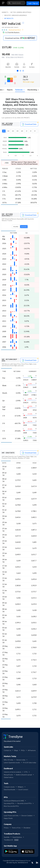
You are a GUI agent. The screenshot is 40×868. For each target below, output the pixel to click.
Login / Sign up (33, 3)
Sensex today (21, 760)
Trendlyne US (11, 840)
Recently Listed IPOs (25, 803)
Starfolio (7, 837)
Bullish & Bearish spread (24, 775)
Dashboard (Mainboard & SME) (14, 801)
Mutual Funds (8, 775)
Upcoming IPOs (9, 803)
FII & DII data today (30, 763)
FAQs (23, 750)
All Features (32, 750)
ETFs (26, 772)
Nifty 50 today (9, 760)
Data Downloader (10, 789)
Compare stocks (9, 787)
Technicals (19, 90)
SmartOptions (17, 837)
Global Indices (9, 777)
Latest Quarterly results (12, 763)
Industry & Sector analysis (13, 772)
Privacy (6, 828)
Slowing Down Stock (15, 30)
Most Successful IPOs (11, 806)
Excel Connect (23, 789)
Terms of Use (16, 828)
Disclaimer (27, 828)
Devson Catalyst (27, 815)
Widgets (21, 787)
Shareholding (32, 90)
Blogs (16, 750)
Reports (10, 90)
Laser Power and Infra (11, 815)
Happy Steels (8, 818)
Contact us (8, 750)
